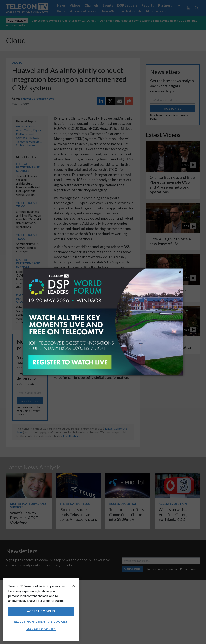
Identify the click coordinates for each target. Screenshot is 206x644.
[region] (41, 610)
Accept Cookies (41, 611)
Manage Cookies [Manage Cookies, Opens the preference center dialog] (41, 629)
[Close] (74, 586)
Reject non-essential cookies (41, 621)
